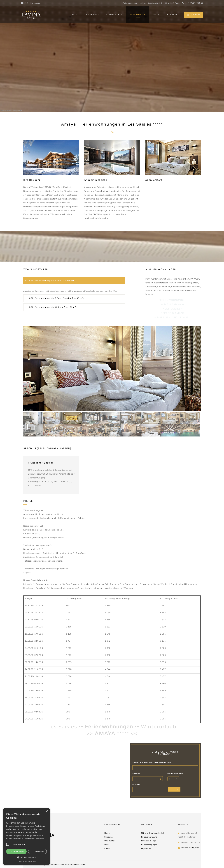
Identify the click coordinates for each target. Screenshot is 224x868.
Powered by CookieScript (26, 862)
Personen (136, 784)
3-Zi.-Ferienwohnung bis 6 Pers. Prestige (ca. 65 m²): (56, 298)
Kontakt (108, 848)
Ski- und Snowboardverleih (151, 3)
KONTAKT (172, 15)
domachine (58, 865)
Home (107, 833)
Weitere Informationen (35, 839)
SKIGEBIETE (93, 15)
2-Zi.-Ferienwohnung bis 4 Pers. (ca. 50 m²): (51, 281)
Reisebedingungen (149, 845)
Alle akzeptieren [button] (16, 851)
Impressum (146, 848)
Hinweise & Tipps (172, 3)
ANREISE (136, 774)
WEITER (174, 789)
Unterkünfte (110, 841)
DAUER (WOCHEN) (175, 774)
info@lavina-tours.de (31, 3)
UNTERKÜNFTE (138, 15)
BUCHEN (194, 15)
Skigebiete (109, 837)
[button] (26, 857)
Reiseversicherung (130, 3)
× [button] (47, 811)
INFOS (156, 15)
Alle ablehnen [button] (37, 851)
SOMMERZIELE (114, 15)
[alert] (26, 837)
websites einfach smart (75, 865)
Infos (106, 845)
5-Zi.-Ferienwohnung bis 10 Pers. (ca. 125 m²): (53, 307)
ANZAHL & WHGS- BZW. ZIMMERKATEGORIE (152, 763)
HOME (76, 15)
